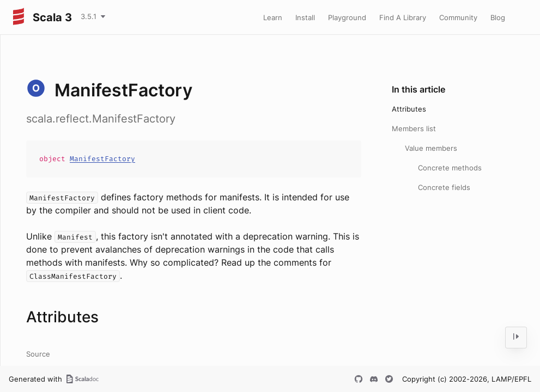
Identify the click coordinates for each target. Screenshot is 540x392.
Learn (273, 17)
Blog (498, 17)
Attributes (409, 109)
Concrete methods (450, 168)
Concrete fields (444, 187)
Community (458, 17)
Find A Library (403, 17)
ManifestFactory (102, 159)
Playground (347, 17)
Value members (431, 148)
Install (305, 17)
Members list (414, 128)
